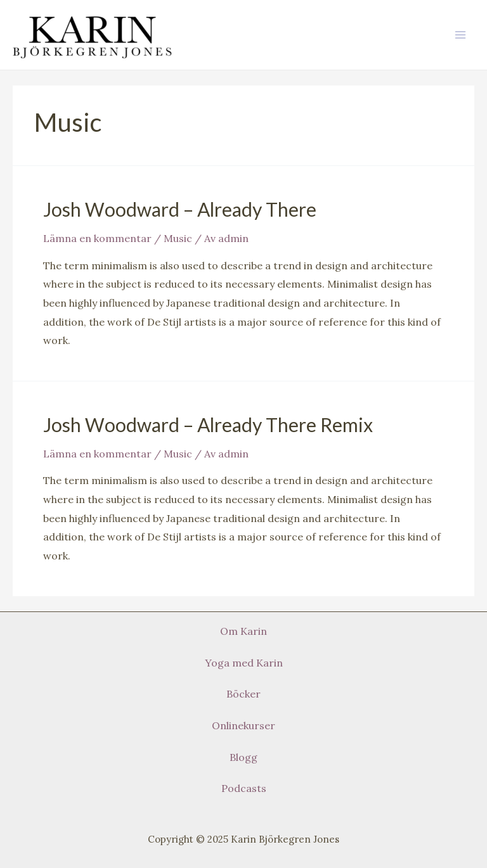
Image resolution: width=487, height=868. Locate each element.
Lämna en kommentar (97, 238)
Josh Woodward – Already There (180, 209)
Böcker (243, 694)
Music (178, 238)
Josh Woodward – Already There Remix (208, 424)
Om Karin (243, 631)
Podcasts (244, 788)
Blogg (243, 757)
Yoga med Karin (244, 663)
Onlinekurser (243, 725)
